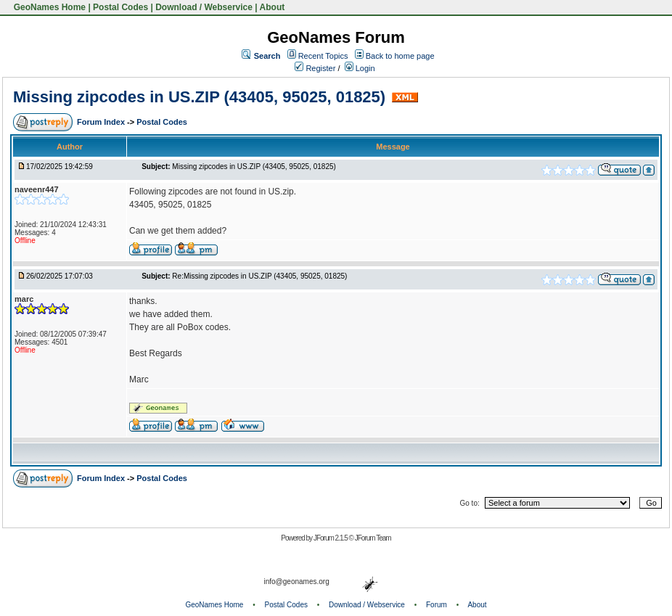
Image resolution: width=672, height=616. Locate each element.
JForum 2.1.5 (331, 538)
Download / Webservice (204, 7)
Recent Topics (323, 56)
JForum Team (373, 538)
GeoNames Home (48, 7)
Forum (437, 605)
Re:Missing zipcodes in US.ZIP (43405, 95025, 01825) (259, 276)
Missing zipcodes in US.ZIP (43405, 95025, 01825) (199, 97)
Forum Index (102, 122)
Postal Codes (120, 7)
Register (315, 68)
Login (360, 68)
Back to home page (400, 56)
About (273, 7)
